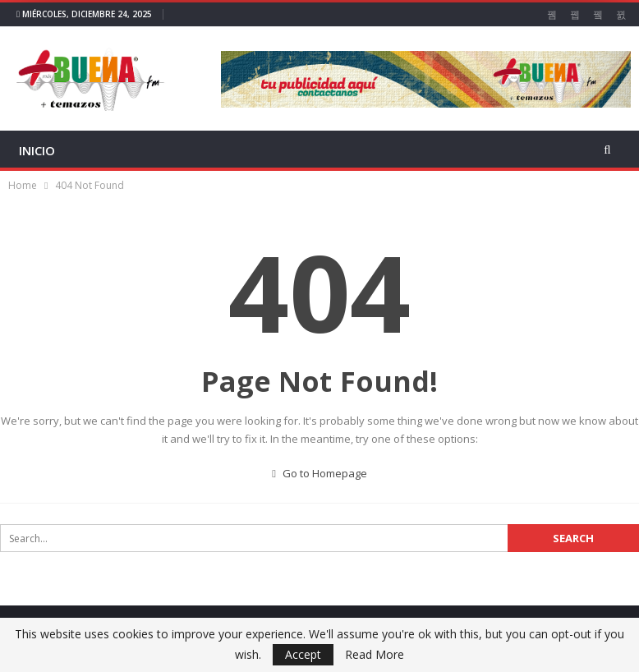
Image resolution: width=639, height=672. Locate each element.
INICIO (37, 150)
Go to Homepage (319, 473)
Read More (375, 655)
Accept (303, 654)
